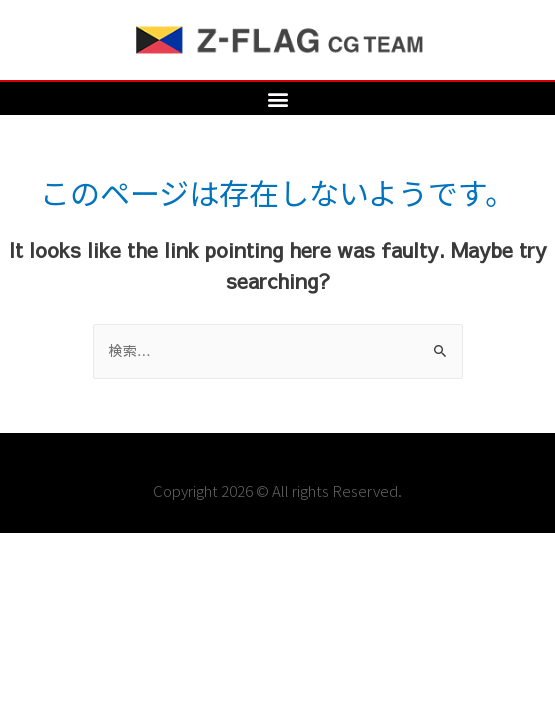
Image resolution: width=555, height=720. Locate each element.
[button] (277, 98)
